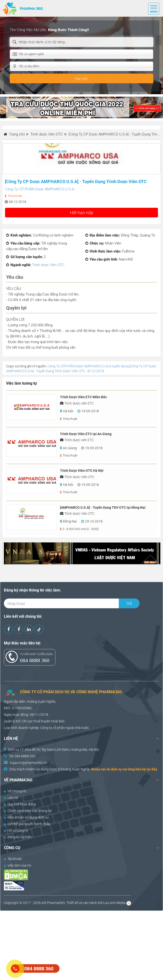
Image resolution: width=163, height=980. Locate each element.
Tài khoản (13, 859)
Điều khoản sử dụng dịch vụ (26, 817)
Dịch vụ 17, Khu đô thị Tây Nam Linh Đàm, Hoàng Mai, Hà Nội (53, 750)
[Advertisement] (81, 945)
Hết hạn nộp (82, 213)
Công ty (46, 728)
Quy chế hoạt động (20, 804)
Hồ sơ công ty (16, 830)
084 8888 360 (35, 660)
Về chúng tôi (15, 791)
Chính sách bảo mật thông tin (28, 811)
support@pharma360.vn (28, 763)
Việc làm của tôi (17, 865)
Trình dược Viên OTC (48, 265)
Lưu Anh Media (114, 903)
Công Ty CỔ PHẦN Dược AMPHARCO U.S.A (39, 189)
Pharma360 (56, 903)
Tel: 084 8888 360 (22, 756)
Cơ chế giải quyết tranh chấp (27, 824)
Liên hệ (11, 798)
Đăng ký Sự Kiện (18, 837)
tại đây (152, 769)
